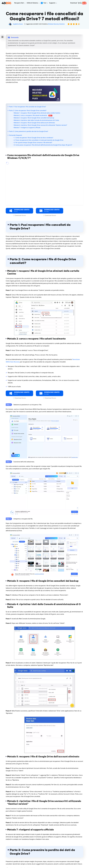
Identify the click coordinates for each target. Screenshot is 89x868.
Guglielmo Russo (18, 24)
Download (74, 3)
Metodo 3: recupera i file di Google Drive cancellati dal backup (34, 118)
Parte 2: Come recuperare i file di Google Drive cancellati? (28, 110)
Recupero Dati (19, 3)
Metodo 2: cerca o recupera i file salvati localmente (33, 115)
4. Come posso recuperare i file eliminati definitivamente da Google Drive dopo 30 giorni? (43, 145)
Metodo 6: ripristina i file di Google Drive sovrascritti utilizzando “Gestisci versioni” (41, 125)
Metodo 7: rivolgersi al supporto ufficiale (27, 128)
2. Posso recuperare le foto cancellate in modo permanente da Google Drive (39, 140)
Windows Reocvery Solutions (56, 24)
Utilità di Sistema (32, 3)
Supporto (52, 3)
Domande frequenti (16, 135)
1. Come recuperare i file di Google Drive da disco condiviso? (34, 138)
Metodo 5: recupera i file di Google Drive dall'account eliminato (34, 123)
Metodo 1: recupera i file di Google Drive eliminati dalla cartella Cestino (37, 113)
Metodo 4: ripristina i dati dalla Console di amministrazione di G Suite (36, 120)
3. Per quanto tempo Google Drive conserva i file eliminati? (33, 143)
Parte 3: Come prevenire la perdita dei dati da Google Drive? (29, 131)
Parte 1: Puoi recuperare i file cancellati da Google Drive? (28, 107)
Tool (44, 3)
